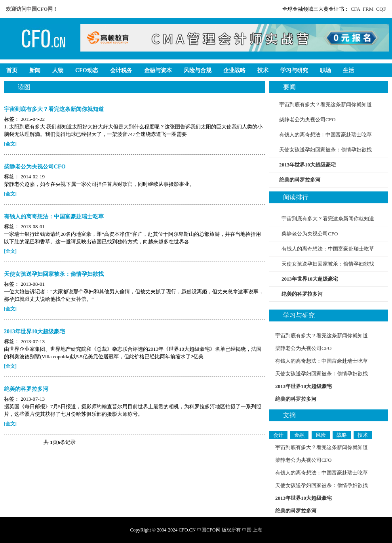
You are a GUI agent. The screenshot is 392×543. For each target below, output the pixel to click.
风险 (321, 435)
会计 (278, 435)
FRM (368, 9)
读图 (24, 87)
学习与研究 (299, 315)
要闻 (289, 87)
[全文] (10, 144)
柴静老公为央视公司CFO (307, 119)
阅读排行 (296, 197)
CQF (381, 9)
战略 (342, 435)
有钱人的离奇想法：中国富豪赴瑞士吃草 (325, 135)
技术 (363, 435)
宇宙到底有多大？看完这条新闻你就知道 (325, 104)
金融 (299, 435)
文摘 (289, 415)
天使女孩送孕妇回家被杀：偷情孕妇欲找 (325, 150)
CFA (356, 9)
